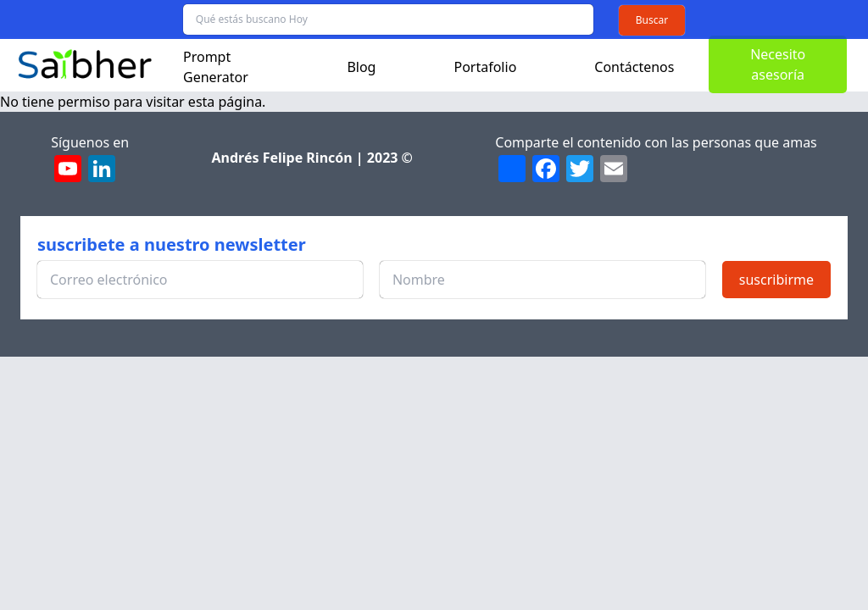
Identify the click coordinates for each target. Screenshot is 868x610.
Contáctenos (634, 67)
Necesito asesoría (778, 64)
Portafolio (485, 67)
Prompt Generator (216, 67)
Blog (361, 67)
